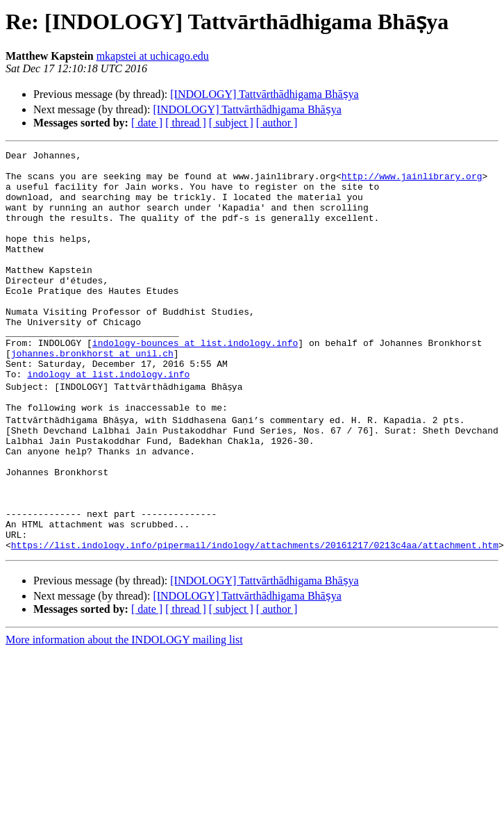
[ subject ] (231, 123)
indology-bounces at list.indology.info (195, 382)
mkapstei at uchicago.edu (153, 56)
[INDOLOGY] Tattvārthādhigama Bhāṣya (264, 94)
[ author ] (277, 123)
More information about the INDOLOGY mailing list (124, 715)
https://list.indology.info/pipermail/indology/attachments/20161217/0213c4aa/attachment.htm (255, 620)
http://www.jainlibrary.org (412, 182)
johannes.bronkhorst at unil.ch (92, 395)
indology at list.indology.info (108, 420)
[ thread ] (186, 123)
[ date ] (147, 123)
